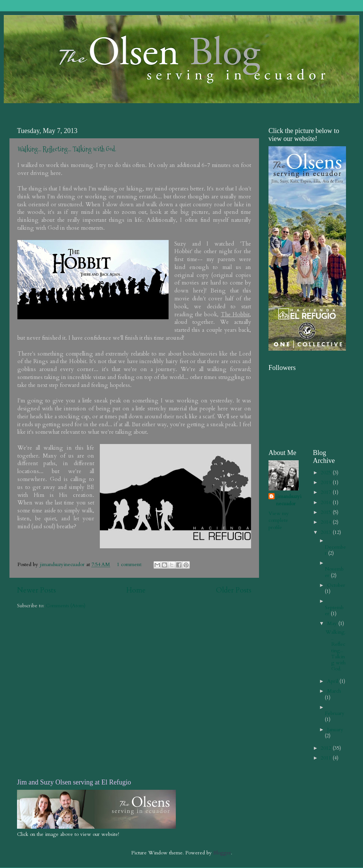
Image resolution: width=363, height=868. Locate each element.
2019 (327, 483)
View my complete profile (279, 521)
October (336, 585)
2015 (327, 512)
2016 (327, 503)
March (334, 691)
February (335, 713)
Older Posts (234, 590)
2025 (327, 473)
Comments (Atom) (66, 606)
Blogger (222, 853)
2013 (327, 532)
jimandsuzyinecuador (289, 500)
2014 (327, 522)
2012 (327, 748)
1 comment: (130, 565)
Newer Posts (36, 590)
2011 (327, 758)
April (333, 681)
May (333, 624)
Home (136, 590)
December (335, 550)
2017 (327, 492)
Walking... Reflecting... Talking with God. (67, 149)
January (335, 730)
